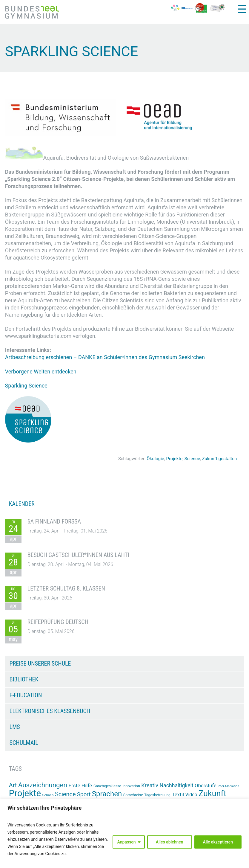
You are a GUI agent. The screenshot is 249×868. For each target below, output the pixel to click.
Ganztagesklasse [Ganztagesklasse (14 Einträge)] (107, 786)
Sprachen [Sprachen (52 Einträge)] (107, 794)
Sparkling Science (26, 386)
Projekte (174, 459)
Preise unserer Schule (40, 663)
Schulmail (24, 743)
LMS (15, 727)
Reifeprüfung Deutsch (58, 622)
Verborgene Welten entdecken (41, 372)
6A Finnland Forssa (54, 521)
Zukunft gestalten (220, 459)
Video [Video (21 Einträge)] (191, 795)
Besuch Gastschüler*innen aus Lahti (78, 555)
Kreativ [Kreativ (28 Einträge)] (150, 785)
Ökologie (155, 459)
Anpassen (127, 842)
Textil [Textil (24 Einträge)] (178, 794)
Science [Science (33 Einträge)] (65, 794)
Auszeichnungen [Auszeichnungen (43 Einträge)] (43, 785)
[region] (124, 833)
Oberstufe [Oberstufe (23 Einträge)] (206, 786)
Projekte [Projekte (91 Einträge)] (25, 793)
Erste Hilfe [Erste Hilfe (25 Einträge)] (80, 785)
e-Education (26, 695)
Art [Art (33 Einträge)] (13, 785)
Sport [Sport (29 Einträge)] (84, 794)
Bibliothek (24, 679)
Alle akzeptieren (218, 842)
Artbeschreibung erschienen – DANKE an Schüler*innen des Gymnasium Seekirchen (106, 357)
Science (192, 459)
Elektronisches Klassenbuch (50, 711)
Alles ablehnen (170, 842)
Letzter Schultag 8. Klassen (66, 588)
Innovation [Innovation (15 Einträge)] (131, 786)
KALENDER (22, 504)
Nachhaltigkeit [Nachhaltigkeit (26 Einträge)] (176, 785)
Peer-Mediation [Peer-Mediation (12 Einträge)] (228, 786)
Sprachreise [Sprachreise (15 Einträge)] (133, 795)
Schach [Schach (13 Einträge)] (48, 795)
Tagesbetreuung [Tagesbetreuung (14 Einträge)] (157, 795)
